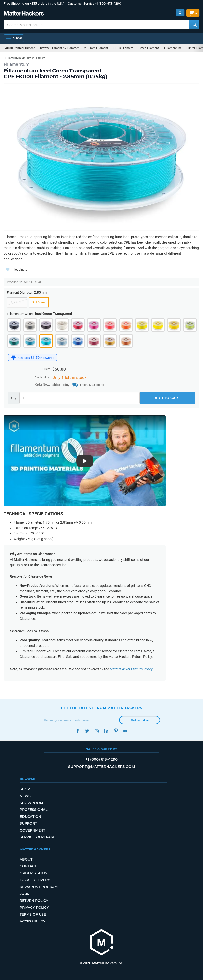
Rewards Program (39, 887)
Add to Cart (167, 398)
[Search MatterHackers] (194, 25)
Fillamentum (17, 64)
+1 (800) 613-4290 (108, 4)
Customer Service (81, 4)
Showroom (31, 803)
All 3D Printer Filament (20, 48)
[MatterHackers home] (102, 943)
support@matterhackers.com (102, 767)
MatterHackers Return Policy (131, 669)
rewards (49, 358)
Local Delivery (35, 880)
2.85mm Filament (96, 48)
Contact (28, 866)
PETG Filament (123, 48)
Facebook (78, 731)
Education (30, 817)
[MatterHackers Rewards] (14, 358)
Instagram (97, 731)
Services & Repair (37, 837)
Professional (34, 810)
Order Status (33, 873)
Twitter (87, 731)
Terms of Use (33, 914)
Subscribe (140, 720)
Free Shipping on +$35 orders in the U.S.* (34, 4)
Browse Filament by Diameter (59, 48)
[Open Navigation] (14, 38)
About (26, 859)
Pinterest (116, 731)
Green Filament (149, 48)
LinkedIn (106, 731)
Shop (25, 789)
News (25, 796)
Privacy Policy (34, 908)
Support (28, 823)
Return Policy (34, 901)
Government (32, 830)
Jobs (24, 894)
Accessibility (33, 921)
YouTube (126, 731)
